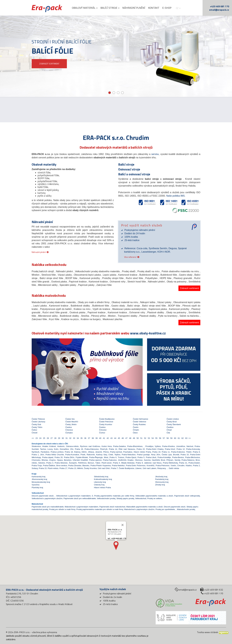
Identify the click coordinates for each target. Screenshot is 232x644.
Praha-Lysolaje (143, 455)
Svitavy (35, 468)
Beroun (91, 463)
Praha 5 (141, 457)
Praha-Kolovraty (193, 449)
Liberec (139, 468)
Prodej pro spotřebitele (165, 509)
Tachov (43, 449)
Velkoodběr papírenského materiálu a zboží (154, 496)
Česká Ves (70, 419)
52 (145, 438)
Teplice (117, 455)
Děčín (84, 452)
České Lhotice (173, 419)
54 (152, 438)
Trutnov (121, 457)
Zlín (72, 449)
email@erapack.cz (219, 10)
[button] (40, 364)
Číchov (102, 433)
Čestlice (170, 427)
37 (89, 438)
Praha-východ (116, 452)
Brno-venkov (62, 465)
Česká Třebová (38, 419)
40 (100, 438)
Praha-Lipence (95, 460)
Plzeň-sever (107, 463)
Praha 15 (43, 468)
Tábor (98, 463)
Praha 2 (196, 465)
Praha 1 (35, 455)
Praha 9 (139, 463)
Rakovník (91, 455)
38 (92, 438)
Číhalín (136, 430)
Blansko (86, 465)
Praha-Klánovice (92, 449)
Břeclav (45, 460)
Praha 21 (183, 463)
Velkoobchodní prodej (106, 498)
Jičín (42, 455)
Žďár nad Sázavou (127, 449)
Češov (34, 430)
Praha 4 (116, 463)
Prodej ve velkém (155, 498)
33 (74, 438)
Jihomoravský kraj (39, 479)
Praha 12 (181, 449)
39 (96, 438)
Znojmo (52, 460)
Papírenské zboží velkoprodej (187, 496)
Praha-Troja (37, 465)
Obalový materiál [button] (85, 8)
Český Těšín (37, 427)
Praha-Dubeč (194, 463)
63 (186, 438)
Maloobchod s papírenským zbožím (139, 509)
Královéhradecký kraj (103, 479)
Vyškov (158, 446)
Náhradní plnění (134, 8)
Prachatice (128, 452)
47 (126, 438)
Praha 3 (50, 463)
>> (190, 438)
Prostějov (149, 446)
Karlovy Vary (102, 455)
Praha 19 (156, 452)
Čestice (69, 427)
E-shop (167, 8)
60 (175, 438)
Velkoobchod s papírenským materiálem (73, 496)
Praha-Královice (178, 452)
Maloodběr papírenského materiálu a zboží (145, 507)
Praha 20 (59, 457)
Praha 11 (166, 452)
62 (182, 438)
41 (104, 438)
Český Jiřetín (71, 424)
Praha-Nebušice (129, 455)
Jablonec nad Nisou (153, 463)
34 (77, 438)
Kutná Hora (107, 446)
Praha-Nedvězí (118, 465)
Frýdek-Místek (82, 457)
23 (36, 438)
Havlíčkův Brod (158, 460)
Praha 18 (69, 452)
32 (70, 438)
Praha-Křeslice (168, 446)
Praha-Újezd (131, 457)
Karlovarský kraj (38, 477)
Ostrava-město (72, 446)
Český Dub (36, 424)
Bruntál (176, 455)
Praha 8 (196, 452)
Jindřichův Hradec (126, 460)
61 (179, 438)
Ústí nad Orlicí (104, 468)
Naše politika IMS (176, 196)
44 (115, 438)
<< (33, 438)
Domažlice (64, 449)
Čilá (168, 433)
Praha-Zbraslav (75, 465)
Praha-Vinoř (170, 449)
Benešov (68, 460)
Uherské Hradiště (80, 460)
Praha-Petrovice (163, 465)
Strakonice (36, 446)
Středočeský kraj (101, 477)
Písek (83, 455)
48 (130, 438)
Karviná (147, 460)
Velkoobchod (141, 498)
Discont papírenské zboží (43, 496)
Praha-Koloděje (164, 457)
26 (48, 438)
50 (137, 438)
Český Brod (172, 422)
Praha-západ (48, 457)
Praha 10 (185, 455)
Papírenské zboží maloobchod (112, 507)
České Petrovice (106, 422)
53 (149, 438)
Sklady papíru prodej (125, 498)
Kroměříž (151, 465)
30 (63, 438)
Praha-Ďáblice (49, 465)
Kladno (189, 465)
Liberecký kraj (100, 482)
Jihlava (91, 452)
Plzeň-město (53, 468)
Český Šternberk (174, 424)
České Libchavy (38, 422)
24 (40, 438)
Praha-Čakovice (110, 460)
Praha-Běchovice (192, 457)
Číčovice (103, 430)
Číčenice (69, 430)
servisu (155, 154)
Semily (177, 460)
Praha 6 (113, 457)
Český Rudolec (139, 424)
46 (122, 438)
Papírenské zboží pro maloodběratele (48, 507)
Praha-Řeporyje (96, 457)
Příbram (170, 460)
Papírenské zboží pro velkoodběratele (80, 498)
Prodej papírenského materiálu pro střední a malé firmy (100, 509)
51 (141, 438)
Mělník (80, 468)
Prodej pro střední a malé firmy (62, 509)
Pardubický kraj (162, 479)
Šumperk (73, 463)
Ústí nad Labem (149, 468)
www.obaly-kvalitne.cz (148, 333)
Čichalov (69, 433)
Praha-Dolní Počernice (136, 465)
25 (44, 438)
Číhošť (35, 433)
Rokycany (161, 468)
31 (66, 438)
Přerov (106, 452)
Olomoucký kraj (162, 482)
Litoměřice (181, 446)
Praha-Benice (178, 457)
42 (107, 438)
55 (156, 438)
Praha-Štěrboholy (170, 463)
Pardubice (45, 452)
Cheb (111, 455)
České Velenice (140, 422)
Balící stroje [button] (110, 8)
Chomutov (36, 460)
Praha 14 (113, 449)
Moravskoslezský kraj (41, 482)
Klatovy (77, 452)
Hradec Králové (49, 446)
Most (106, 457)
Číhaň (169, 430)
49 (134, 438)
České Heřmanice (140, 419)
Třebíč (189, 452)
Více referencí (130, 257)
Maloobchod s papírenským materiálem (81, 507)
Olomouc (139, 460)
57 (164, 438)
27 (51, 438)
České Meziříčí (72, 422)
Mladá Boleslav (128, 463)
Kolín (56, 449)
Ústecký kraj (99, 485)
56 (160, 438)
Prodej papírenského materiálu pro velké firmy (114, 496)
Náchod (190, 446)
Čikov (135, 433)
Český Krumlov (106, 424)
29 (59, 438)
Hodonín (61, 446)
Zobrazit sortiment (189, 288)
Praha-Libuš (151, 457)
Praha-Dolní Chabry (155, 449)
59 (171, 438)
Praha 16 (79, 449)
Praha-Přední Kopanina (101, 465)
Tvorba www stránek (207, 632)
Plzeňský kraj (37, 488)
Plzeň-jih (104, 449)
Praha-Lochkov (57, 452)
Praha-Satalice (119, 446)
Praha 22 (141, 449)
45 (119, 438)
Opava (60, 460)
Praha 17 (63, 468)
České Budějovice (107, 419)
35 (81, 438)
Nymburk (36, 452)
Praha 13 (72, 468)
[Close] (123, 534)
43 (111, 438)
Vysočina (36, 485)
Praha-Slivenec (61, 463)
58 (167, 438)
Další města (174, 468)
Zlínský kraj (160, 485)
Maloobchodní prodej (186, 509)
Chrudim (181, 465)
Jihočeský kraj (161, 477)
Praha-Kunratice (72, 455)
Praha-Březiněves (135, 446)
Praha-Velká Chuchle (55, 455)
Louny (50, 449)
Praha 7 (114, 468)
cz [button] (178, 8)
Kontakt (154, 8)
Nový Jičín (156, 455)
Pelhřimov (82, 463)
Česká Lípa (167, 455)
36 (85, 438)
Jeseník (99, 452)
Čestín (136, 427)
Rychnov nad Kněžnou (90, 446)
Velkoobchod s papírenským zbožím (47, 498)
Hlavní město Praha (142, 452)
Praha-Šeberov (188, 460)
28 (55, 438)
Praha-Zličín (69, 457)
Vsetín (173, 465)
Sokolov (42, 463)
